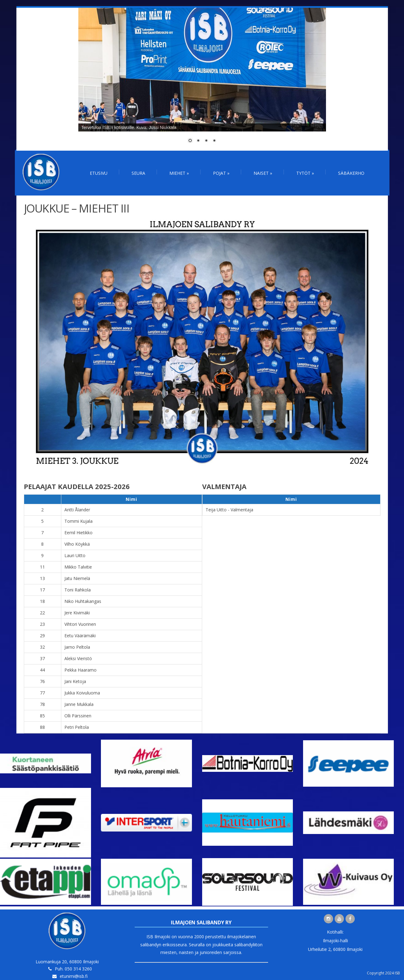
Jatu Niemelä (77, 578)
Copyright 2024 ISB (383, 973)
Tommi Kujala (78, 521)
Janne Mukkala (79, 704)
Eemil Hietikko (78, 533)
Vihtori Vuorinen (80, 624)
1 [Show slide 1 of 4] (190, 141)
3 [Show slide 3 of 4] (206, 141)
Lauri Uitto (75, 555)
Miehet (179, 173)
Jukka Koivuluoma (82, 693)
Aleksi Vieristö (78, 658)
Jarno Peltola (77, 647)
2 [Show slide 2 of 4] (198, 141)
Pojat (221, 173)
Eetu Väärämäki (80, 636)
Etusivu (99, 173)
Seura (138, 173)
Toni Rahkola (78, 590)
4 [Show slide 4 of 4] (214, 141)
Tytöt (305, 173)
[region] (202, 79)
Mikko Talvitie (78, 567)
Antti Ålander (77, 510)
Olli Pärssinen (78, 716)
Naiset (263, 173)
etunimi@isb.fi (74, 976)
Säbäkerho (351, 173)
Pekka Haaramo (80, 670)
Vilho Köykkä (77, 544)
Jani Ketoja (75, 681)
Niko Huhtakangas (83, 601)
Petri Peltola (77, 727)
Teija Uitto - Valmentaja (229, 510)
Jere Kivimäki (77, 613)
